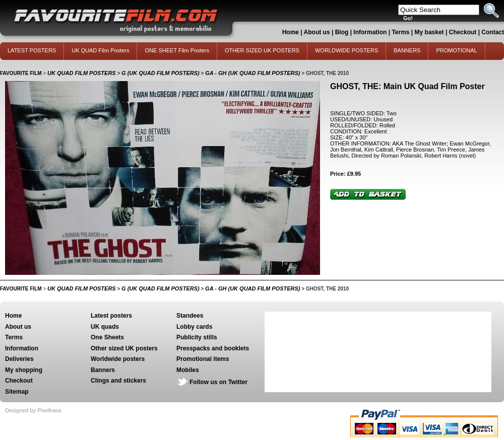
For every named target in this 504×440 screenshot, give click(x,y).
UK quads (105, 327)
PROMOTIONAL (456, 50)
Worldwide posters (118, 359)
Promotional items (203, 359)
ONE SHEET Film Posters (177, 50)
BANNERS (407, 50)
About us (317, 32)
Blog (342, 32)
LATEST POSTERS (32, 50)
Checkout (464, 32)
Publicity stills (197, 337)
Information (370, 32)
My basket (429, 32)
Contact (493, 32)
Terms (400, 32)
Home (291, 32)
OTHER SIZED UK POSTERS (262, 50)
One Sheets (107, 337)
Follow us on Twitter (218, 382)
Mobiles (188, 370)
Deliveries (19, 359)
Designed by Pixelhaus (33, 410)
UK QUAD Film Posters (100, 50)
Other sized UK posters (124, 348)
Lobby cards (194, 327)
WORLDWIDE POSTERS (346, 50)
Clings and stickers (118, 381)
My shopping (24, 370)
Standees (190, 316)
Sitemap (17, 392)
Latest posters (111, 316)
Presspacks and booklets (213, 348)
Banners (103, 370)
